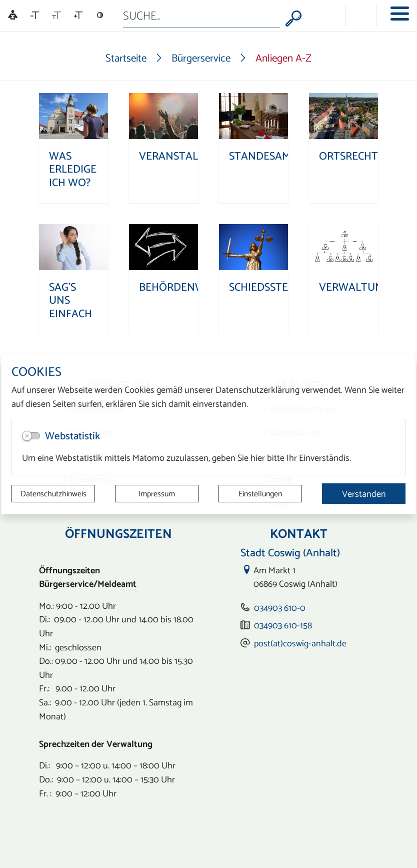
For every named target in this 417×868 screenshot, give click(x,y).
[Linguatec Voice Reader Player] (13, 16)
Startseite (126, 58)
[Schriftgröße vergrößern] (78, 16)
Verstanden (364, 494)
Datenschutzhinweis (53, 494)
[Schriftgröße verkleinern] (35, 16)
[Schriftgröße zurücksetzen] (56, 16)
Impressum (157, 494)
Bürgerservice (201, 58)
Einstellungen (260, 494)
